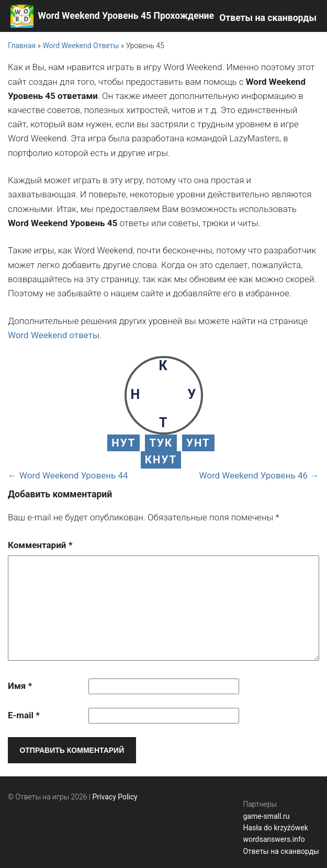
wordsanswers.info (274, 839)
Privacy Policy (115, 797)
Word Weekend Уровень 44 (74, 475)
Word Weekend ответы (54, 335)
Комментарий (40, 545)
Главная (22, 46)
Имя (20, 686)
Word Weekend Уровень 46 (253, 475)
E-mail (24, 715)
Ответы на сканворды (268, 18)
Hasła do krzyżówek (275, 828)
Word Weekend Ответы (81, 46)
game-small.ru (266, 816)
